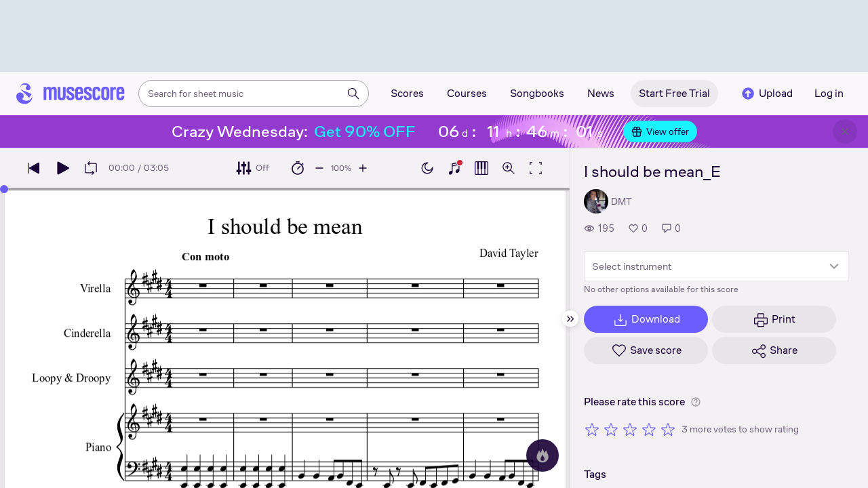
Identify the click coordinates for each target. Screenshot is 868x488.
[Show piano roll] (481, 168)
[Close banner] (845, 131)
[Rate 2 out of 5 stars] (611, 429)
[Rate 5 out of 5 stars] (668, 429)
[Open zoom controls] (509, 168)
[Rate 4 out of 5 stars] (649, 429)
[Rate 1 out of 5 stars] (592, 429)
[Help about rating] (696, 402)
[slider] (4, 189)
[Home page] (71, 94)
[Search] (353, 94)
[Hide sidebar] (570, 319)
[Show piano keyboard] (454, 168)
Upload (766, 94)
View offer (660, 131)
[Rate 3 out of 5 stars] (630, 429)
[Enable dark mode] (427, 168)
